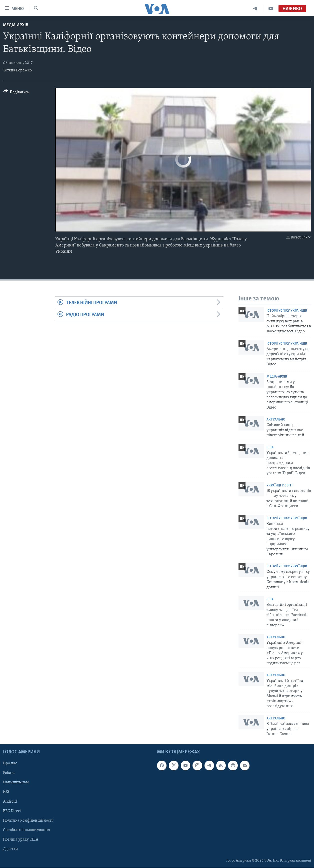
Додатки (10, 849)
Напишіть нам (16, 783)
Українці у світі (279, 486)
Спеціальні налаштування (26, 830)
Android (10, 802)
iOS (6, 792)
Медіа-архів (16, 25)
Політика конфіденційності (28, 821)
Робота (9, 773)
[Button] (16, 93)
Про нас (10, 764)
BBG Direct (12, 811)
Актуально (276, 420)
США (270, 447)
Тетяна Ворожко (17, 70)
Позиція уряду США (21, 840)
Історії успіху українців (287, 311)
